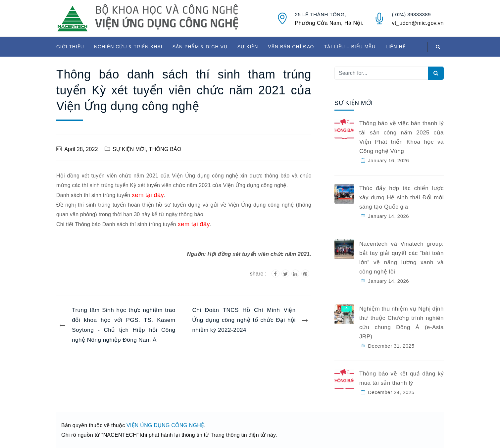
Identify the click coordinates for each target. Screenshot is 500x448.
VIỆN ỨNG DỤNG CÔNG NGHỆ (165, 425)
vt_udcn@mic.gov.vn (418, 23)
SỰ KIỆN (248, 47)
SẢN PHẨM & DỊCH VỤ (200, 47)
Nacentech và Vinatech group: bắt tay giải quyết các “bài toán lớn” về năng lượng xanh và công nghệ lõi (401, 258)
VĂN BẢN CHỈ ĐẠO (291, 47)
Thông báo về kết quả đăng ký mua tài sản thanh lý (401, 378)
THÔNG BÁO (165, 149)
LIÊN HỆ (395, 47)
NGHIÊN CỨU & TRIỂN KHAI (128, 47)
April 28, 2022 (81, 149)
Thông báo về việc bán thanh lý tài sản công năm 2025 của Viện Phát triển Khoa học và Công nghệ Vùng (401, 137)
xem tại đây (148, 195)
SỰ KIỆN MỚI (129, 149)
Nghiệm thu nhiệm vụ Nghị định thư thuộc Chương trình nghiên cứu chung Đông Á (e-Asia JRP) (401, 323)
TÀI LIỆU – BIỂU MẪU (350, 47)
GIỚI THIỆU (70, 47)
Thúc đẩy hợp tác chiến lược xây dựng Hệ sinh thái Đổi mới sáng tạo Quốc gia (401, 198)
